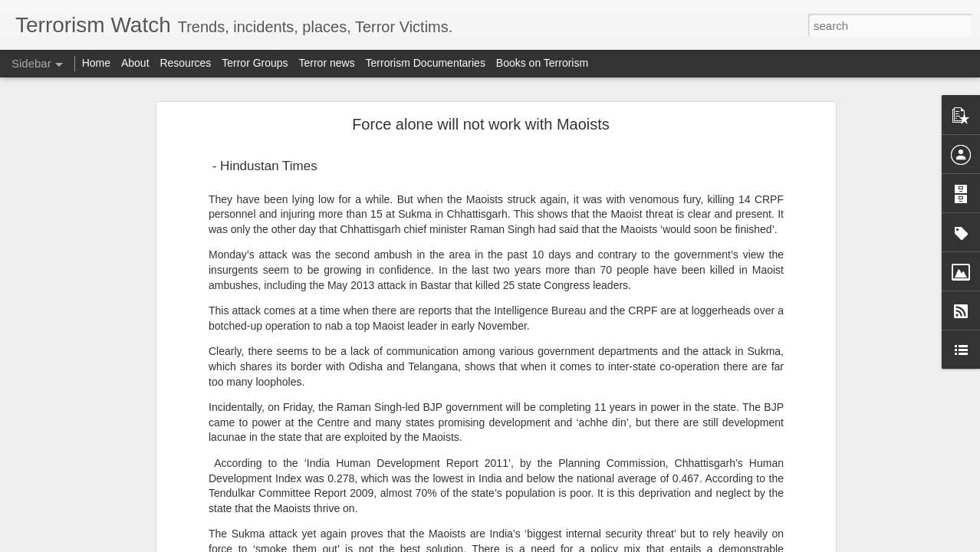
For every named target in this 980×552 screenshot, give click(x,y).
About (135, 63)
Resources (185, 63)
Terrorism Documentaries (426, 63)
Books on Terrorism (542, 63)
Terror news (327, 63)
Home (96, 63)
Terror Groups (255, 63)
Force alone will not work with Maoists (481, 124)
